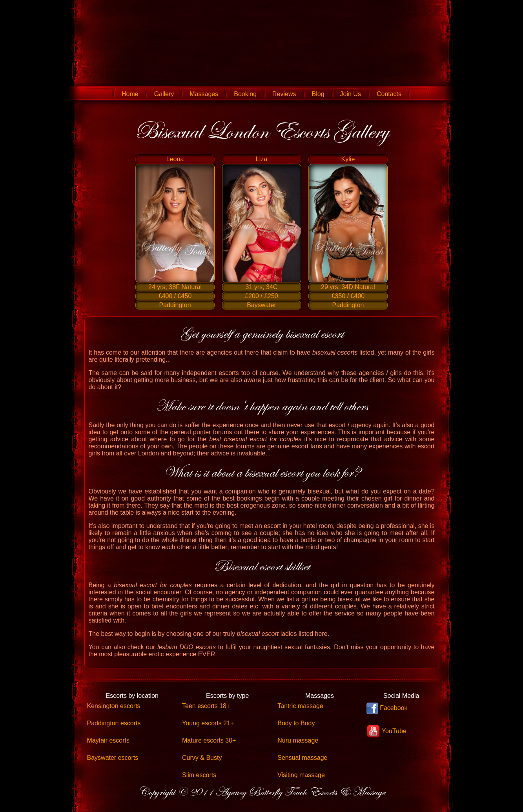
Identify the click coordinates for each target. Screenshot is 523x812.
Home (130, 94)
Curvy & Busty (202, 758)
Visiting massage (301, 775)
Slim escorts (199, 775)
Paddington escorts (114, 723)
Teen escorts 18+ (206, 706)
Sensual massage (302, 758)
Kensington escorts (114, 706)
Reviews (284, 94)
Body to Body (296, 723)
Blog (318, 94)
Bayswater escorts (113, 758)
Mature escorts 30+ (209, 740)
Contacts (389, 94)
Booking (245, 94)
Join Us (351, 94)
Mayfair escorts (108, 740)
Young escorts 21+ (208, 723)
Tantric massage (300, 706)
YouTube (386, 731)
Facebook (387, 708)
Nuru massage (298, 740)
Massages (204, 94)
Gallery (164, 94)
